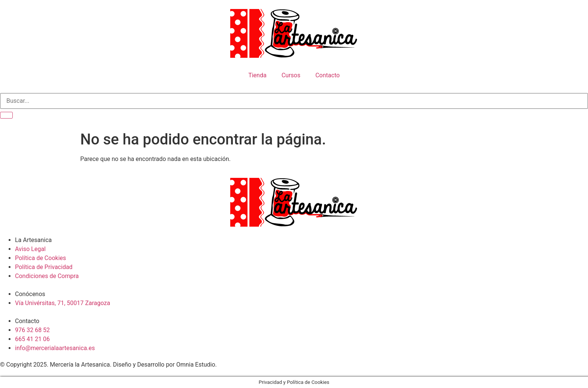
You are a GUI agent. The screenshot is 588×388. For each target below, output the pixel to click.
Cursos (291, 75)
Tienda (257, 75)
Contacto (328, 75)
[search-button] (6, 115)
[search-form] (294, 101)
